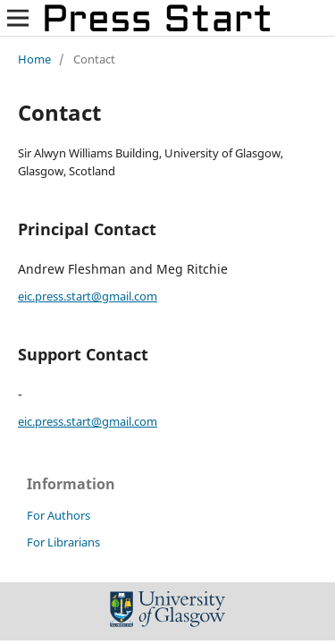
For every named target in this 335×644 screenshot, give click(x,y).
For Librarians (63, 542)
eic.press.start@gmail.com (88, 296)
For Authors (59, 515)
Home (34, 59)
